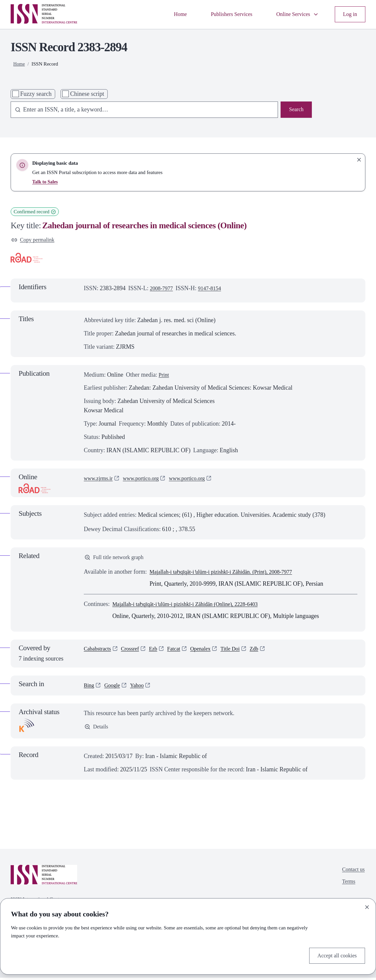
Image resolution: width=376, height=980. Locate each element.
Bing (90, 688)
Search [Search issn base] (295, 110)
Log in (349, 14)
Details (97, 730)
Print (164, 376)
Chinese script (87, 94)
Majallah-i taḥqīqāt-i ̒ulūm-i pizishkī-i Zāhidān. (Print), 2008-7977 (230, 574)
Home (169, 14)
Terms (347, 886)
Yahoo (141, 688)
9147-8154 (214, 290)
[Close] (367, 906)
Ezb (159, 652)
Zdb (267, 652)
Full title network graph (117, 559)
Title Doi (242, 652)
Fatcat (181, 652)
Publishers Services (223, 14)
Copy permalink (35, 240)
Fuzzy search (36, 94)
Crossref (134, 652)
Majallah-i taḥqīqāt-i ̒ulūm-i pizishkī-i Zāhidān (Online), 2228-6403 (194, 607)
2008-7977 (163, 290)
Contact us (352, 873)
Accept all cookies (335, 955)
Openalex (210, 652)
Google (114, 688)
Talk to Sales (46, 182)
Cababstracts (99, 652)
